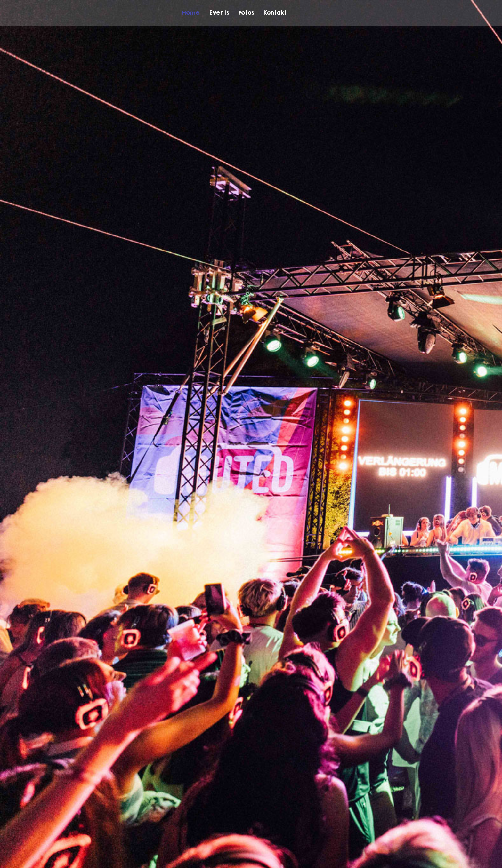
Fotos (246, 12)
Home (191, 12)
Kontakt (275, 12)
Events (219, 12)
